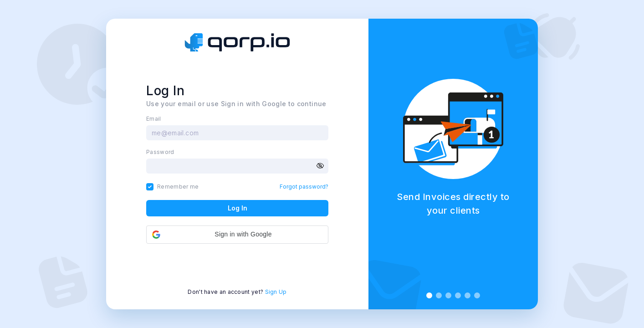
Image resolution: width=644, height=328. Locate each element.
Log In (238, 208)
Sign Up (276, 292)
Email (154, 119)
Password (160, 152)
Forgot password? (304, 187)
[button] (237, 235)
